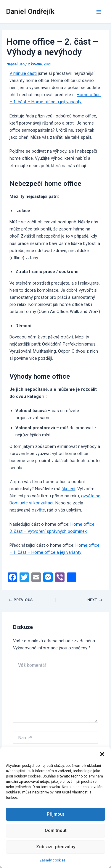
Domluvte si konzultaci (31, 503)
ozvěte (38, 510)
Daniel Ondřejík (30, 12)
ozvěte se (91, 496)
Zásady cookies (53, 860)
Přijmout (55, 814)
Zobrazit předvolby (56, 847)
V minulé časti (23, 73)
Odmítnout (56, 830)
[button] (102, 754)
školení (68, 489)
